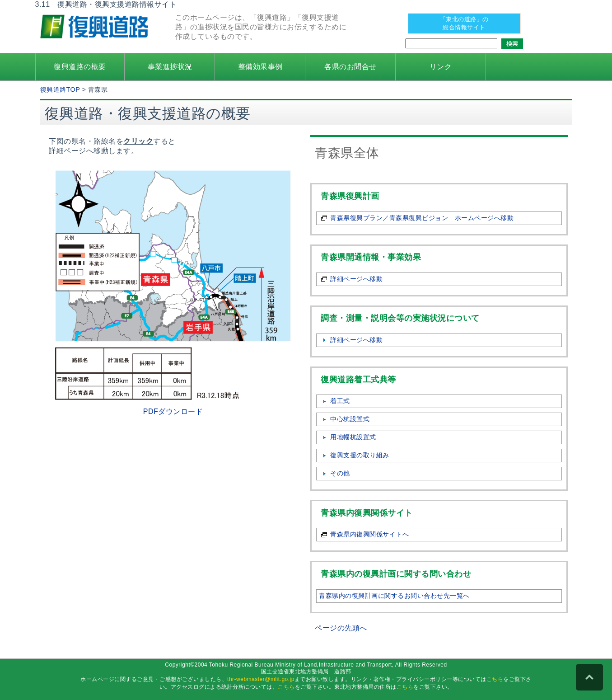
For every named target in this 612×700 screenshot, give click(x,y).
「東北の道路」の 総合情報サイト (464, 23)
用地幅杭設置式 (353, 437)
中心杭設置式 (350, 419)
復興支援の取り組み (360, 455)
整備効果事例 (260, 67)
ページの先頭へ (341, 628)
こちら (495, 679)
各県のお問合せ (350, 67)
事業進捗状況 (170, 67)
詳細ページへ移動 (356, 279)
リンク (441, 67)
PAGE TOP (589, 677)
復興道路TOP (60, 89)
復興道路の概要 (80, 67)
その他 (340, 473)
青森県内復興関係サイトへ (369, 534)
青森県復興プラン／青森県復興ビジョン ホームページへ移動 (422, 218)
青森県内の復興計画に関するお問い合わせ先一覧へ (394, 596)
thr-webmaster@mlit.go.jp (261, 679)
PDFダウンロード (173, 411)
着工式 (340, 401)
